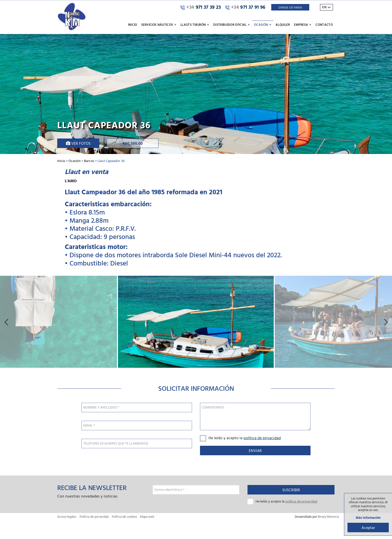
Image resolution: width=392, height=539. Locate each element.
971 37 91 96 (245, 7)
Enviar (255, 450)
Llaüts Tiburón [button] (195, 24)
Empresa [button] (303, 24)
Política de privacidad (94, 517)
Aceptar (368, 527)
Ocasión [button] (263, 24)
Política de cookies (124, 517)
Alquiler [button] (283, 24)
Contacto (324, 24)
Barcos (89, 161)
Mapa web (147, 517)
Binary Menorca (328, 517)
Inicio (133, 24)
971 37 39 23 (201, 7)
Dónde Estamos (290, 7)
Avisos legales (67, 517)
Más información (368, 518)
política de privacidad (262, 438)
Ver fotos (78, 143)
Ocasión (75, 161)
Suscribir (291, 490)
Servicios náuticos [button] (159, 24)
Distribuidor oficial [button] (232, 24)
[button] (6, 322)
